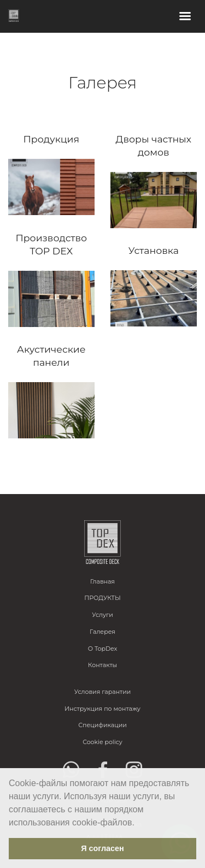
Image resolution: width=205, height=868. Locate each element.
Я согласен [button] (102, 848)
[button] (138, 823)
